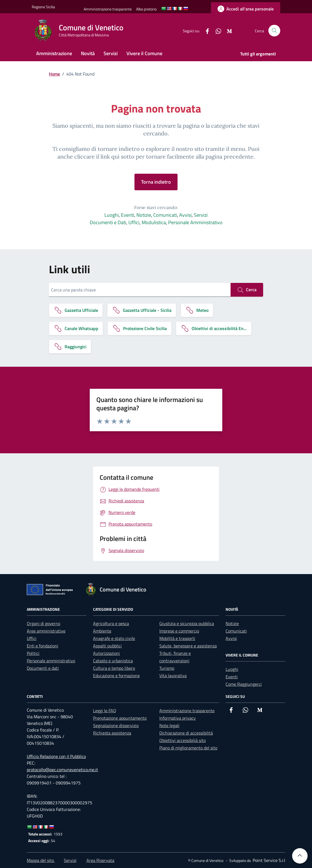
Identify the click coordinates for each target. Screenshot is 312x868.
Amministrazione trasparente (187, 711)
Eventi (128, 215)
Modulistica (154, 222)
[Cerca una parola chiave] (140, 290)
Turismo (167, 668)
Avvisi (185, 215)
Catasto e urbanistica (113, 661)
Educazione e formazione (116, 676)
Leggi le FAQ (105, 711)
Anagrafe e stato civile (114, 638)
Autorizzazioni (106, 653)
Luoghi (112, 215)
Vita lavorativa (173, 676)
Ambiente (102, 631)
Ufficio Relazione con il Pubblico (56, 756)
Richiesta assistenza (112, 733)
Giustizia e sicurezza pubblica (187, 623)
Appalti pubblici (107, 646)
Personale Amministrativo (195, 222)
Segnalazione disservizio (116, 725)
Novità (88, 53)
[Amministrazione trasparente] (108, 9)
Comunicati (165, 215)
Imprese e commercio (179, 631)
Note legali (169, 725)
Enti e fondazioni (43, 646)
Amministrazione (54, 53)
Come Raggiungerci (244, 684)
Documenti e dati (43, 668)
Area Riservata (100, 860)
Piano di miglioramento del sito (188, 748)
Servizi (111, 53)
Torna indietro (156, 182)
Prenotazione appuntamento (120, 718)
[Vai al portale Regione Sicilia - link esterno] (43, 7)
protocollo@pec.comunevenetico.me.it (62, 770)
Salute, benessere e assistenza (188, 646)
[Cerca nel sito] (274, 31)
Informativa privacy (178, 718)
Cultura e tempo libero (114, 668)
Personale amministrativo (51, 661)
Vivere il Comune (144, 53)
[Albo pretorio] (146, 9)
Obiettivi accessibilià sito (183, 740)
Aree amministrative (46, 631)
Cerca (247, 290)
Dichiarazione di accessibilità (186, 733)
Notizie (144, 215)
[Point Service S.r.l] (268, 860)
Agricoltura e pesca (111, 623)
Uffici (134, 222)
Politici (33, 653)
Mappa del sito (41, 860)
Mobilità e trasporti (177, 638)
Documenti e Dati (108, 222)
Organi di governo (43, 623)
